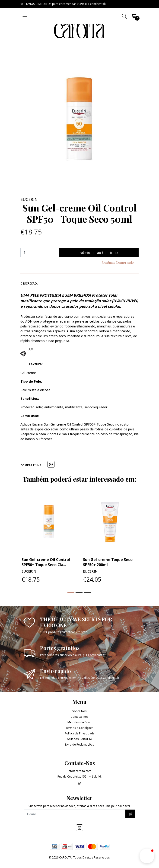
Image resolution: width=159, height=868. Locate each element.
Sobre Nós (79, 711)
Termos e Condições (79, 728)
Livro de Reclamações (80, 745)
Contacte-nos (80, 717)
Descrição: (29, 283)
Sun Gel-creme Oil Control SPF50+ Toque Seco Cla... (46, 562)
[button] (71, 592)
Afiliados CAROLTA (79, 739)
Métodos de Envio (79, 722)
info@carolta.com (80, 771)
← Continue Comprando (116, 262)
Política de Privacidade (80, 733)
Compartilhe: (31, 465)
